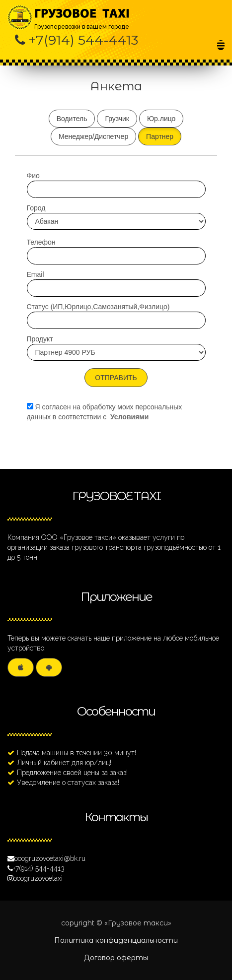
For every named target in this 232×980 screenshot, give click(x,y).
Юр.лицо (161, 119)
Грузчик (117, 119)
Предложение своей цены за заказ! (72, 773)
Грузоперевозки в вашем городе (83, 14)
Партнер (160, 136)
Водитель (72, 119)
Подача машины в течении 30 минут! (77, 753)
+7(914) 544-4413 (83, 40)
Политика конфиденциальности (116, 940)
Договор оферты (116, 958)
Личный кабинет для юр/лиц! (64, 763)
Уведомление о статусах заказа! (68, 783)
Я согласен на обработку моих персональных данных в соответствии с (105, 412)
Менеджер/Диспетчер (93, 136)
